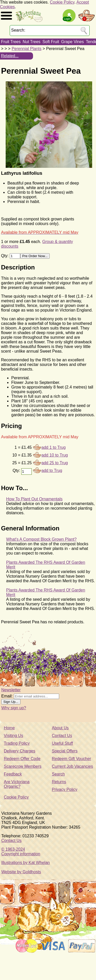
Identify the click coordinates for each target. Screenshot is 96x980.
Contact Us (62, 736)
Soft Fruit (51, 42)
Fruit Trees (11, 42)
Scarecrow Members (23, 766)
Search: (18, 30)
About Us (60, 728)
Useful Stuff (62, 743)
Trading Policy (17, 743)
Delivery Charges (20, 751)
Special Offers (65, 751)
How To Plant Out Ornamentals (34, 499)
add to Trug (52, 470)
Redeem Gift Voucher (72, 759)
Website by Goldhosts (21, 872)
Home (9, 728)
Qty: (5, 256)
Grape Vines (73, 42)
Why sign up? (14, 708)
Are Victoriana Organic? (17, 784)
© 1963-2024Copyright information (21, 852)
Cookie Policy (62, 2)
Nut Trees (31, 42)
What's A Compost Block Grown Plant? (41, 539)
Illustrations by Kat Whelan (25, 863)
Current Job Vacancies (73, 766)
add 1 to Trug (54, 447)
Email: (7, 696)
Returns (59, 782)
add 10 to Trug (55, 455)
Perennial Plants (26, 49)
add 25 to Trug (55, 463)
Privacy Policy (65, 789)
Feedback (13, 774)
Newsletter (11, 690)
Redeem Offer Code (22, 759)
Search (58, 774)
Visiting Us (13, 736)
